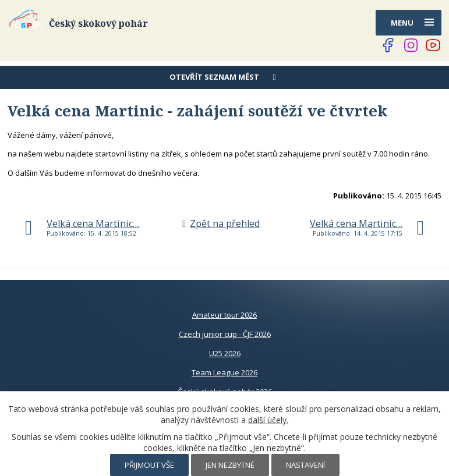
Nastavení (305, 465)
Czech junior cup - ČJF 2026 (225, 334)
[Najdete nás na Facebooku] (388, 45)
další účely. (268, 420)
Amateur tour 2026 (225, 315)
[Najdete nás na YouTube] (433, 45)
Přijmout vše (149, 465)
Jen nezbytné (230, 465)
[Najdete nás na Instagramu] (411, 45)
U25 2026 (225, 353)
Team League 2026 (225, 372)
